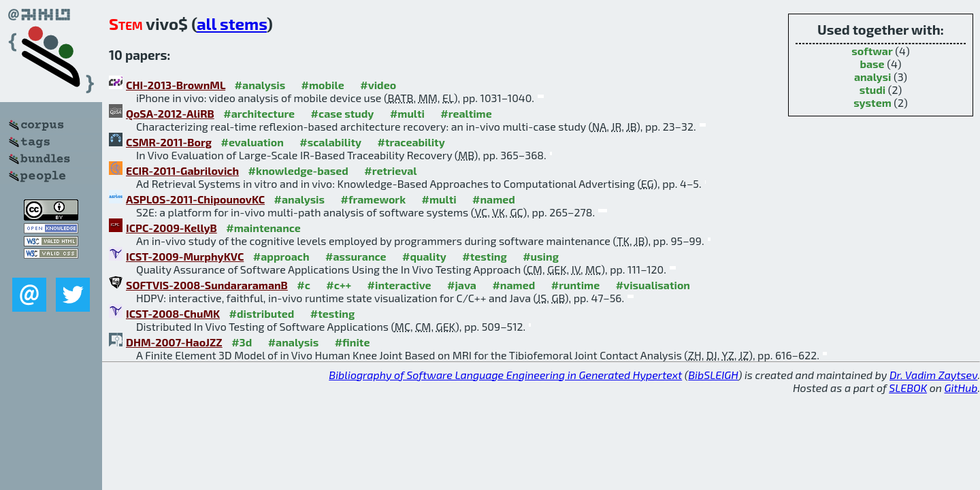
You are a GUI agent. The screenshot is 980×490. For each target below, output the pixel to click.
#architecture (259, 113)
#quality (424, 256)
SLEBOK (908, 388)
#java (462, 285)
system (872, 102)
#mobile (323, 85)
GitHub (961, 388)
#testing (484, 256)
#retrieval (390, 170)
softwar (872, 51)
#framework (374, 199)
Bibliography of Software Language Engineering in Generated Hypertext (505, 375)
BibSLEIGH (713, 375)
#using (541, 256)
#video (378, 85)
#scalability (330, 142)
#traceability (411, 142)
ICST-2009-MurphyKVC (185, 256)
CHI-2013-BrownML (176, 85)
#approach (281, 256)
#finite (353, 342)
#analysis (260, 85)
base (872, 64)
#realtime (466, 113)
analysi (873, 77)
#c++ (339, 285)
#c (304, 285)
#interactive (399, 285)
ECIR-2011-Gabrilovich (182, 170)
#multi (407, 113)
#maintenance (263, 228)
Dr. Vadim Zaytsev (933, 375)
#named (494, 199)
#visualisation (653, 285)
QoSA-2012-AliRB (170, 113)
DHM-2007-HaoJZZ (174, 342)
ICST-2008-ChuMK (173, 313)
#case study (343, 113)
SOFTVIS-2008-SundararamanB (207, 285)
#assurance (356, 256)
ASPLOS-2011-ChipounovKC (195, 199)
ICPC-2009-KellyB (171, 228)
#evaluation (252, 142)
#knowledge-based (298, 170)
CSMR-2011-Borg (169, 142)
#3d (242, 342)
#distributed (262, 313)
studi (873, 89)
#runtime (575, 285)
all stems (232, 23)
